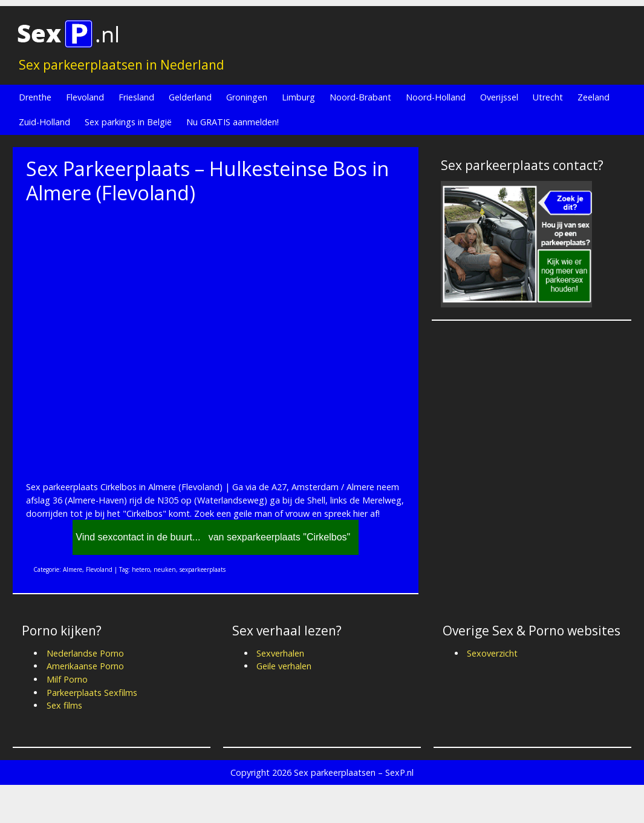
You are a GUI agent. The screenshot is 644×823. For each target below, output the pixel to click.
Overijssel (499, 97)
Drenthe (35, 97)
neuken (165, 569)
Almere (73, 569)
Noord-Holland (436, 97)
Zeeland (594, 97)
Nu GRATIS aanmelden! (233, 122)
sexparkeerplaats (203, 569)
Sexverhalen (280, 653)
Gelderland (190, 97)
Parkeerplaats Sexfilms (92, 693)
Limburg (298, 97)
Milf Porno (67, 679)
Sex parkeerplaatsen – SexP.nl (354, 772)
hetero (141, 569)
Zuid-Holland (44, 122)
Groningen (247, 97)
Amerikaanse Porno (85, 666)
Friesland (136, 97)
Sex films (64, 705)
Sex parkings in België (128, 122)
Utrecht (548, 97)
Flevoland (85, 97)
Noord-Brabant (360, 97)
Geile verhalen (284, 666)
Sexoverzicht (492, 653)
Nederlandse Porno (85, 653)
